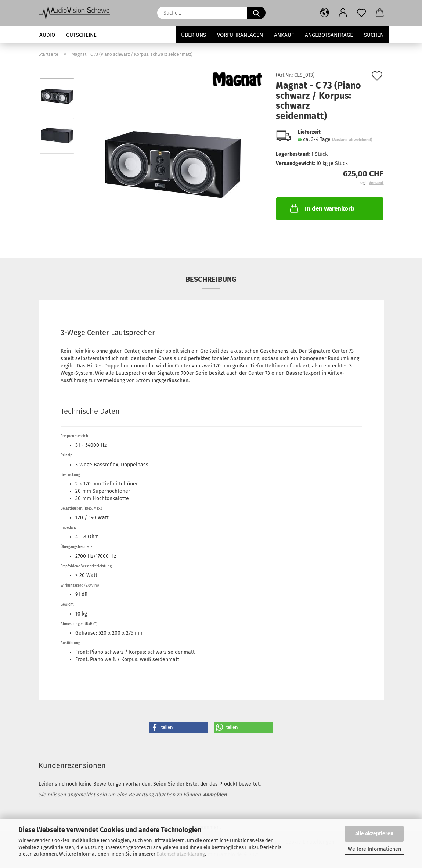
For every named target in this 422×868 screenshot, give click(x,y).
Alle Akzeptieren (374, 834)
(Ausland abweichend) (352, 140)
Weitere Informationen (374, 849)
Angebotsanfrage (329, 35)
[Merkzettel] (361, 13)
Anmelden (215, 795)
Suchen (374, 35)
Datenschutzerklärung (181, 854)
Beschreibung (211, 279)
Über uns (194, 35)
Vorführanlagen (240, 35)
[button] (325, 13)
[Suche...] (256, 13)
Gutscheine (81, 35)
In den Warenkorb (321, 208)
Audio (47, 35)
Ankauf (284, 35)
